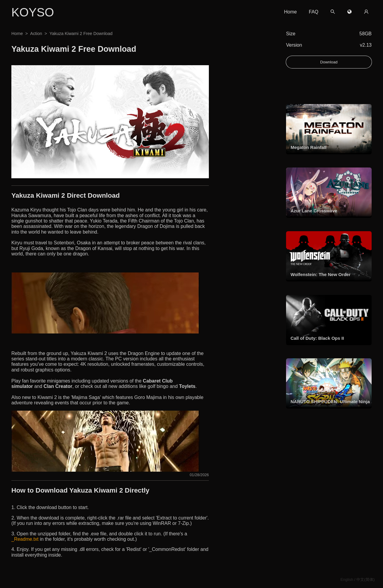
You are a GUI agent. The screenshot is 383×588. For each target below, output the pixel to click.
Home (290, 12)
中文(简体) (365, 579)
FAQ (314, 12)
